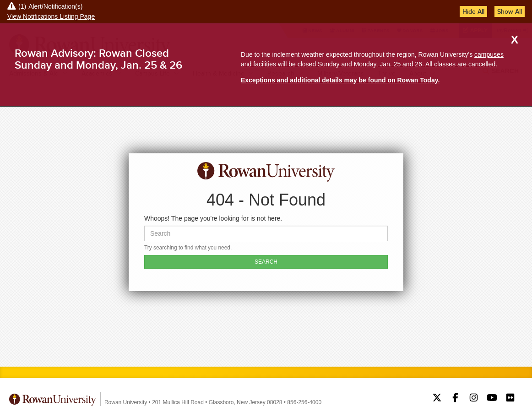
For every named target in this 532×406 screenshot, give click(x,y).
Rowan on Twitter (437, 399)
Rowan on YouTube (492, 399)
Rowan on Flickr (510, 399)
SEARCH (266, 262)
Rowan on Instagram (474, 399)
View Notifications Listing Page (51, 16)
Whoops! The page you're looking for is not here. (213, 218)
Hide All (473, 11)
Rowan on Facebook (455, 399)
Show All (510, 11)
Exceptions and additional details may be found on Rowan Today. (340, 80)
